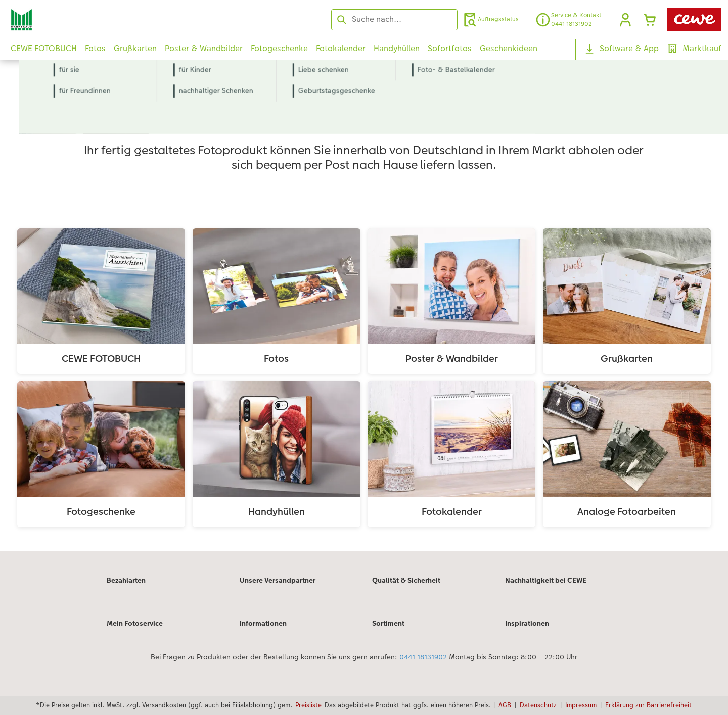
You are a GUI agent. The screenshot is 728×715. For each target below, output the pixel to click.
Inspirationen (527, 623)
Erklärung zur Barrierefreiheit (648, 705)
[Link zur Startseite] (110, 19)
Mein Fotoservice (135, 623)
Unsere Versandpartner (278, 580)
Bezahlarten (126, 580)
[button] (625, 20)
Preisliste (308, 705)
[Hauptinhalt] (364, 319)
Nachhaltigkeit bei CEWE (546, 580)
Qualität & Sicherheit (406, 580)
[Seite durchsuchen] (394, 19)
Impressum (581, 705)
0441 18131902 (423, 657)
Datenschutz (538, 705)
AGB (505, 705)
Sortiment (388, 623)
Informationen (263, 623)
